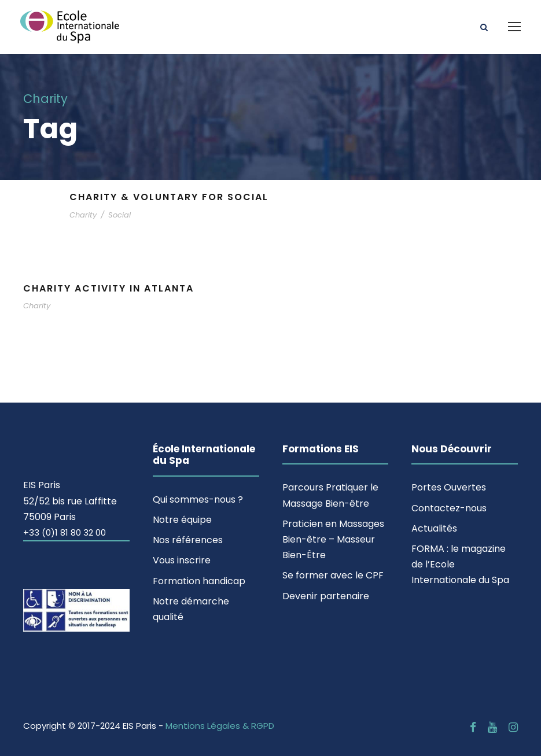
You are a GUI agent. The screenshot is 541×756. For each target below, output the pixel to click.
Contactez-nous (449, 508)
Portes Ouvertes (449, 487)
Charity (83, 215)
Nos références (188, 540)
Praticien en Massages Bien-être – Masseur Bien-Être (333, 539)
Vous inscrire (182, 560)
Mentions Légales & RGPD (220, 726)
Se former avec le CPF (333, 575)
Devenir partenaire (326, 596)
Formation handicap (199, 581)
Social (119, 215)
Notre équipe (182, 520)
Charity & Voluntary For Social (169, 197)
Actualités (434, 528)
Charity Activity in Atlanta (108, 288)
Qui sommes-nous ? (198, 499)
